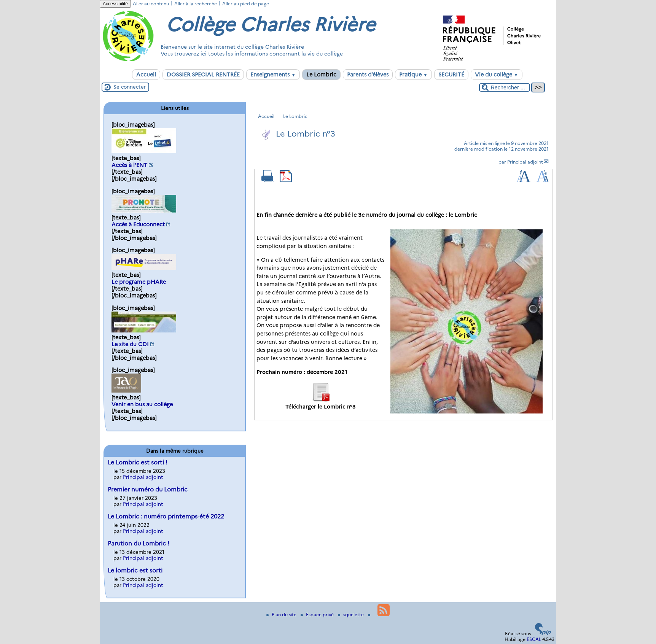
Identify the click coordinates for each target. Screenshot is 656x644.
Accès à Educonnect (138, 224)
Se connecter (130, 87)
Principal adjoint (525, 162)
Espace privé (318, 615)
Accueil (146, 75)
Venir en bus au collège (142, 404)
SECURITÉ (451, 75)
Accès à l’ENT (129, 165)
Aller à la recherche (196, 4)
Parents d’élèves (368, 75)
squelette (351, 615)
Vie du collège (497, 75)
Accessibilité (115, 4)
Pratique (413, 75)
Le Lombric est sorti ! (138, 462)
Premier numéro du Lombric (148, 489)
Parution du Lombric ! (139, 543)
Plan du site (282, 615)
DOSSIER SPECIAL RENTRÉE (203, 75)
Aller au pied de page (246, 4)
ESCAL (534, 639)
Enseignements (273, 75)
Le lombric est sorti (135, 570)
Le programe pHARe (139, 282)
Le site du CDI (130, 344)
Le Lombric (321, 75)
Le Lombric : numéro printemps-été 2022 (166, 516)
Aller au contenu (151, 4)
